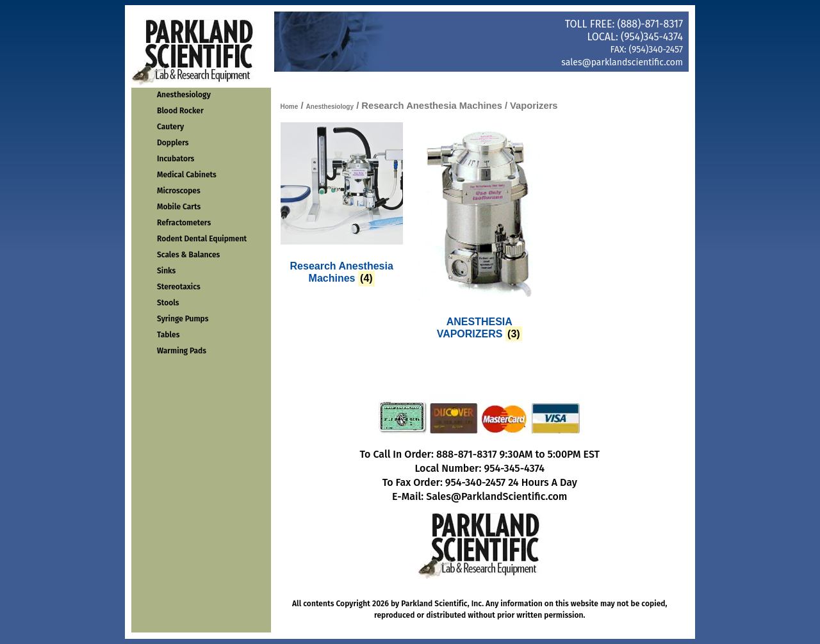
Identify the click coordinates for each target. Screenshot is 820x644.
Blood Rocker (180, 111)
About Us (573, 81)
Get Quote (650, 81)
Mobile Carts (179, 207)
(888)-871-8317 (650, 24)
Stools (168, 303)
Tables (168, 335)
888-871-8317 (467, 454)
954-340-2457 (475, 482)
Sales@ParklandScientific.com (496, 496)
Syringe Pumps (183, 319)
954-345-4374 (514, 468)
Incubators (176, 159)
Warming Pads (182, 351)
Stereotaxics (179, 287)
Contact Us (496, 81)
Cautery (170, 127)
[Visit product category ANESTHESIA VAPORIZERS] (480, 234)
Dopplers (173, 143)
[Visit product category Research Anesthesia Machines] (342, 206)
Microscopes (179, 191)
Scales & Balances (188, 255)
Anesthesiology (184, 95)
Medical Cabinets (187, 175)
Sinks (166, 271)
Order (420, 81)
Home (342, 81)
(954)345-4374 (652, 37)
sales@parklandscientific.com (622, 62)
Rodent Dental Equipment (202, 239)
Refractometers (184, 223)
